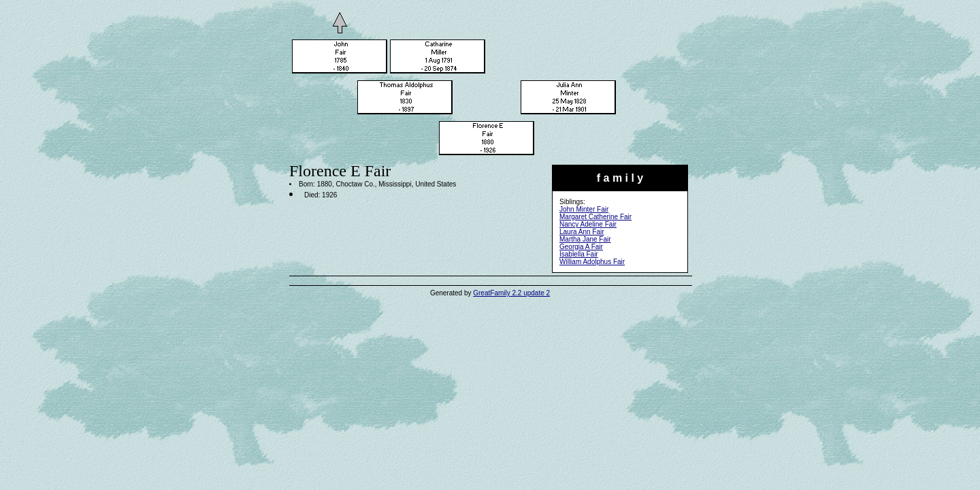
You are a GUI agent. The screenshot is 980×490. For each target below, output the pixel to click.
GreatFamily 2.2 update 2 (511, 293)
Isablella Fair (579, 254)
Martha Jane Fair (585, 239)
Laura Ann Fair (582, 232)
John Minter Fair (584, 209)
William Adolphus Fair (592, 262)
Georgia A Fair (581, 247)
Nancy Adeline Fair (588, 224)
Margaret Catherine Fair (595, 217)
